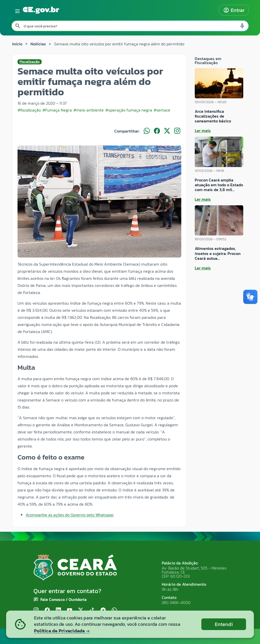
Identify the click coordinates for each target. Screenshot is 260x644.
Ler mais (203, 131)
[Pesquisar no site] (130, 26)
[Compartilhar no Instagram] (177, 131)
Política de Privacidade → (62, 631)
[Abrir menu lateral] (17, 10)
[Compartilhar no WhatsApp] (147, 131)
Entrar (234, 10)
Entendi (224, 624)
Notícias (38, 44)
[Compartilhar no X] (167, 131)
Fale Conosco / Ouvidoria (63, 599)
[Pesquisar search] (18, 26)
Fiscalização (30, 62)
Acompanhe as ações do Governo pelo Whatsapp (70, 515)
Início (17, 44)
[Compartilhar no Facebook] (157, 131)
